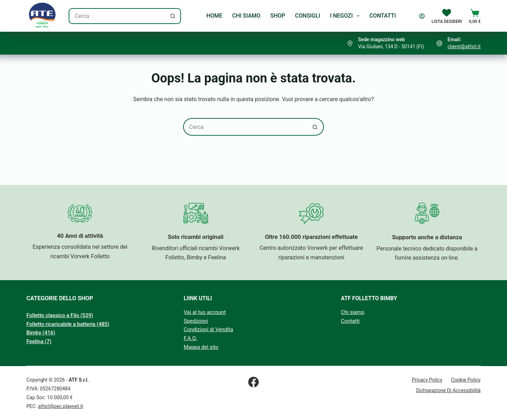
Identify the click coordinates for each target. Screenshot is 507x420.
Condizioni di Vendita (208, 329)
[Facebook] (254, 382)
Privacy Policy (427, 380)
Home (214, 16)
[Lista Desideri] (447, 16)
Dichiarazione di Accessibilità (448, 390)
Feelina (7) (39, 341)
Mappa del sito (201, 347)
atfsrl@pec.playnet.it (61, 406)
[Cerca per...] (117, 16)
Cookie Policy (466, 380)
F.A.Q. (191, 338)
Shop (278, 16)
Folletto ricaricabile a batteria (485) (68, 324)
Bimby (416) (41, 333)
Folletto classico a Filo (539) (60, 315)
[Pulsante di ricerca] (173, 16)
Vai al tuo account (205, 312)
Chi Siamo (246, 16)
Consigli (308, 16)
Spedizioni (196, 321)
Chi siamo (353, 312)
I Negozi (346, 16)
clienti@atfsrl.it (464, 47)
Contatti (383, 16)
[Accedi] (422, 16)
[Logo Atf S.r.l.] (42, 16)
